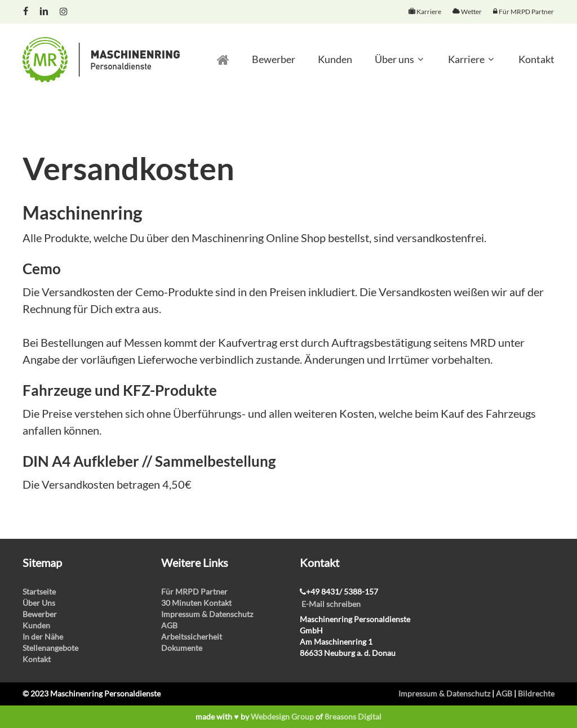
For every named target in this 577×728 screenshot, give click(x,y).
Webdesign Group (282, 716)
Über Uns (39, 603)
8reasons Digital (353, 716)
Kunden (36, 625)
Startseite (39, 591)
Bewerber (40, 614)
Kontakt (37, 659)
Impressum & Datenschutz (207, 614)
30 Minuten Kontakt (196, 603)
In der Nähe (43, 637)
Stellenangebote (50, 648)
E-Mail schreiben (331, 604)
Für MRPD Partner (194, 591)
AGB (169, 625)
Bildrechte (536, 693)
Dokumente (182, 648)
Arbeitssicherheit (192, 637)
